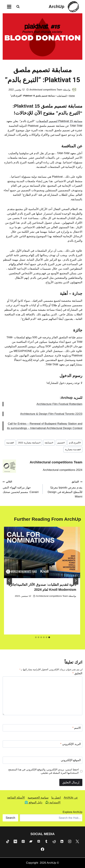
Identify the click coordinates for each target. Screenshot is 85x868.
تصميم (61, 443)
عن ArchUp (71, 798)
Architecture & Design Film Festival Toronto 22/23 (51, 414)
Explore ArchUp (72, 812)
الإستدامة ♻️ (53, 802)
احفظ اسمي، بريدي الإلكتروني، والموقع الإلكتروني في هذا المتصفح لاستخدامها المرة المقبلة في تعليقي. (43, 771)
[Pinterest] (23, 841)
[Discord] (39, 841)
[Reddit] (54, 841)
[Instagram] (70, 841)
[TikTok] (7, 841)
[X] (77, 841)
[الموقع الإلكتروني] (42, 760)
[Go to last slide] (76, 581)
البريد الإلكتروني (70, 744)
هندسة (10, 443)
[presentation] (40, 570)
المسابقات (62, 96)
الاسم (77, 728)
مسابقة (49, 443)
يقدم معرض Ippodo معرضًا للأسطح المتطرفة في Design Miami (64, 489)
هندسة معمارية (73, 449)
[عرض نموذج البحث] (18, 7)
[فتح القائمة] (9, 7)
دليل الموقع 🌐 (33, 802)
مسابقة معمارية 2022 (29, 443)
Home (72, 96)
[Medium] (15, 841)
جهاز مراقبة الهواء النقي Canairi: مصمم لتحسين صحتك (21, 486)
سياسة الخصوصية (38, 798)
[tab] (49, 637)
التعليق (77, 673)
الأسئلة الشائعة (16, 798)
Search (10, 818)
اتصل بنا (56, 798)
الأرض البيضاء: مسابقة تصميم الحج (50, 619)
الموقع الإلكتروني (71, 760)
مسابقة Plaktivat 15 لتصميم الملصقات (59, 121)
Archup (67, 398)
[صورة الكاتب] (74, 90)
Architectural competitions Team (46, 90)
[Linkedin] (62, 841)
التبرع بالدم (75, 443)
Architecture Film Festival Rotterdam (59, 404)
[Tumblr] (46, 841)
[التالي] (9, 581)
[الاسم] (42, 728)
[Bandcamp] (31, 841)
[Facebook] (42, 849)
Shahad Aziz (60, 626)
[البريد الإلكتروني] (42, 744)
